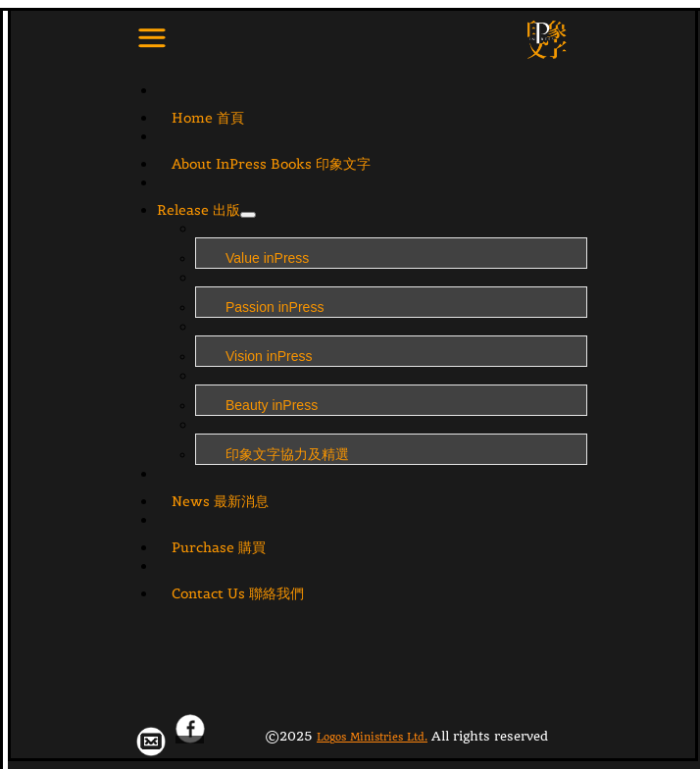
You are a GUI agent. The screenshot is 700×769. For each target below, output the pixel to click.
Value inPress (267, 258)
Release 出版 (199, 210)
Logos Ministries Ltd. (372, 737)
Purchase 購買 (219, 547)
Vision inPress (269, 356)
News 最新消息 (220, 501)
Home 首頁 (208, 118)
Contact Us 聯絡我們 (238, 593)
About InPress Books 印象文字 (271, 164)
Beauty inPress (272, 405)
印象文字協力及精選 (287, 454)
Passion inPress (275, 307)
